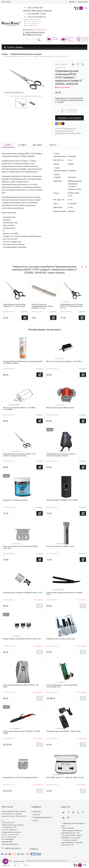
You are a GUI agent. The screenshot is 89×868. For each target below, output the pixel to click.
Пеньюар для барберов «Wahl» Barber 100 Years (21, 686)
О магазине (37, 811)
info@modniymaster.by (34, 35)
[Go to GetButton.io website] (5, 866)
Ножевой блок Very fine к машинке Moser (21, 777)
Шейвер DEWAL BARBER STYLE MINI (62, 500)
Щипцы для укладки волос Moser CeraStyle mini (64, 593)
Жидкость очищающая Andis (15, 500)
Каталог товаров (13, 47)
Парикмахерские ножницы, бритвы (68, 133)
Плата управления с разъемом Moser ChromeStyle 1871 (62, 686)
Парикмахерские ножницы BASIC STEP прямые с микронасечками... (20, 455)
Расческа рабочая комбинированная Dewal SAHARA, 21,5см (42, 306)
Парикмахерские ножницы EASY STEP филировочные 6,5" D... (72, 306)
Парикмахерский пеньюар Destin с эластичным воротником (61, 455)
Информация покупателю (42, 817)
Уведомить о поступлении (69, 118)
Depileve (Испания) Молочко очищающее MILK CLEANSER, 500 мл (23, 362)
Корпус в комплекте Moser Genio (60, 546)
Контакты (36, 814)
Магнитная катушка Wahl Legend (60, 408)
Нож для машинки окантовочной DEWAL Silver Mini (20, 547)
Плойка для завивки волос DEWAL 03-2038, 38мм (21, 732)
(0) (9, 312)
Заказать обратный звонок (35, 32)
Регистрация (83, 2)
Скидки (35, 820)
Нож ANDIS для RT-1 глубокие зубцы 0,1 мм (65, 777)
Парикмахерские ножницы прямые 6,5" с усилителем (14, 305)
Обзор (8, 145)
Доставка (37, 145)
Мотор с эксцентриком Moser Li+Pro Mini (64, 361)
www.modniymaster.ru (40, 30)
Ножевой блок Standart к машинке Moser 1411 (23, 593)
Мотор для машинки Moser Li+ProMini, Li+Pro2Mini (19, 409)
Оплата (53, 145)
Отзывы (22, 145)
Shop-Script (6, 2)
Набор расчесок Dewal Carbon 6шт (61, 639)
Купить (73, 111)
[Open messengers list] (5, 861)
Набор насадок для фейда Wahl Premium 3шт (22, 639)
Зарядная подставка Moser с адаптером (63, 731)
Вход (72, 2)
